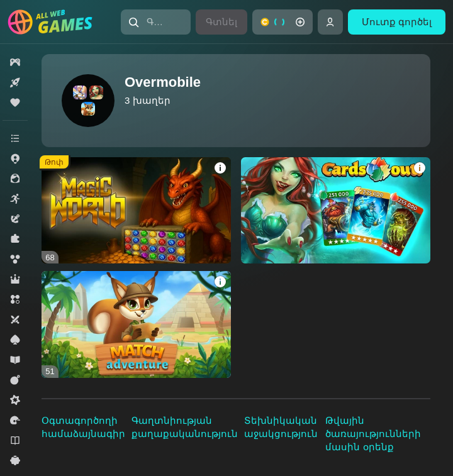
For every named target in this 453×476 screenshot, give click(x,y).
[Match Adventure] (136, 324)
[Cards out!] (336, 210)
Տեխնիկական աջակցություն (281, 427)
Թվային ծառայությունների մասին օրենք (373, 434)
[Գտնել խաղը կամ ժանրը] (156, 22)
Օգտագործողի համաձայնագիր (83, 427)
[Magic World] (136, 210)
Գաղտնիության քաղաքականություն (185, 427)
